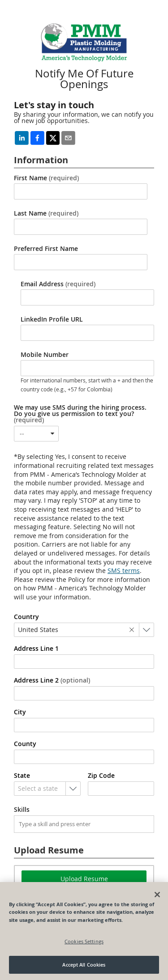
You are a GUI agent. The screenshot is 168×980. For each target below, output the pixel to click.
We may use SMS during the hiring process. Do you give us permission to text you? (80, 414)
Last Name (46, 213)
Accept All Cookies (84, 965)
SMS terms (124, 571)
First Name (46, 178)
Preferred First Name (46, 249)
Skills (22, 810)
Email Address (58, 284)
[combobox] (36, 434)
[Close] (157, 895)
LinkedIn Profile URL (52, 319)
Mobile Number (45, 355)
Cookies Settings (84, 941)
